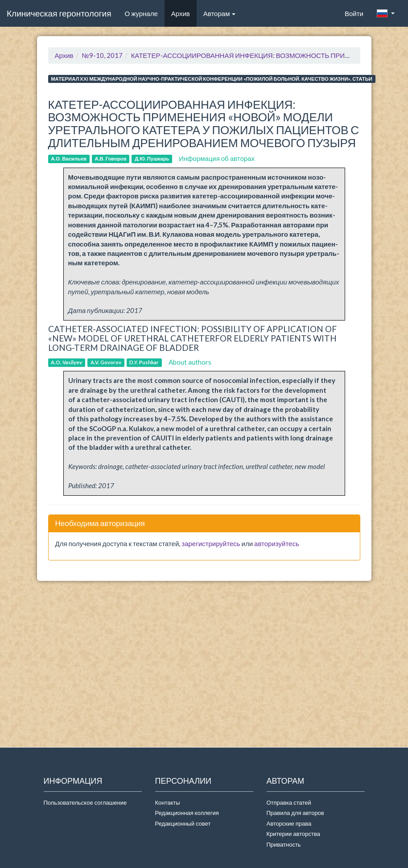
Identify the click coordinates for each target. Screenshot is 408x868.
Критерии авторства (293, 834)
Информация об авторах (217, 158)
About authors (190, 362)
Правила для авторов (295, 813)
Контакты (168, 802)
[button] (386, 13)
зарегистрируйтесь (211, 543)
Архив (181, 13)
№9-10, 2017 (102, 55)
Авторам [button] (220, 13)
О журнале (144, 13)
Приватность (285, 844)
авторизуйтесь (277, 543)
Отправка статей (289, 802)
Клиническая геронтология (59, 13)
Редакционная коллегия (187, 813)
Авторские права (289, 823)
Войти (354, 13)
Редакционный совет (183, 823)
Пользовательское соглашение (85, 802)
